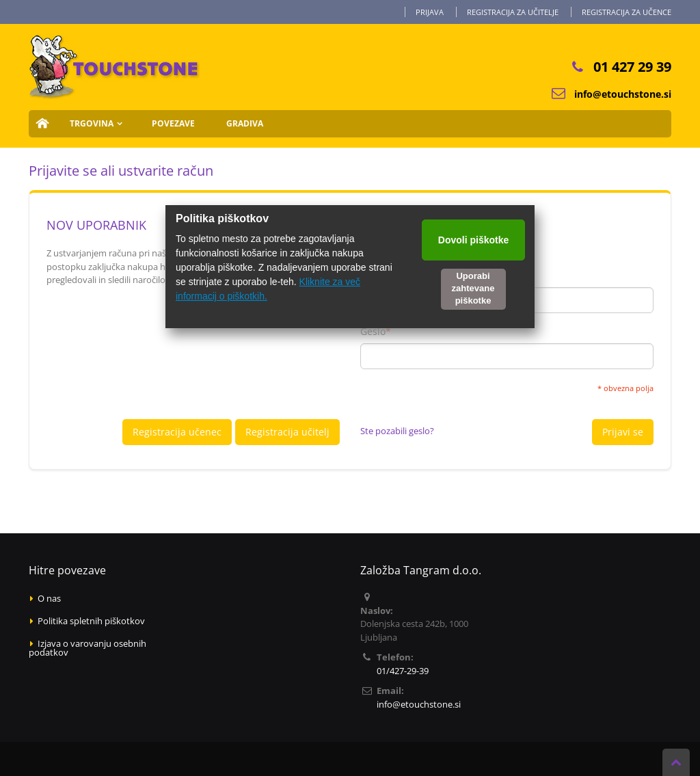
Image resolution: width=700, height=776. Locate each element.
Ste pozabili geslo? (397, 431)
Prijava (430, 12)
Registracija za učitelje (513, 12)
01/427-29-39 (403, 671)
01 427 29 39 (632, 67)
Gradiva (245, 123)
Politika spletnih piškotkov (91, 621)
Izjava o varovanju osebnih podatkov (87, 648)
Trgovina (92, 123)
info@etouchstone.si (623, 94)
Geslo (373, 332)
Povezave (173, 123)
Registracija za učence (627, 12)
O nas (49, 598)
